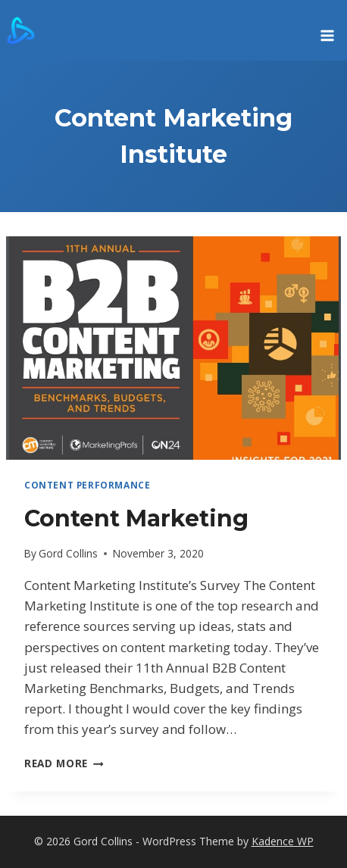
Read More (64, 763)
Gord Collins (68, 553)
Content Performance (87, 485)
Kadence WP (283, 841)
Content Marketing (136, 518)
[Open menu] (327, 30)
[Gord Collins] (21, 30)
